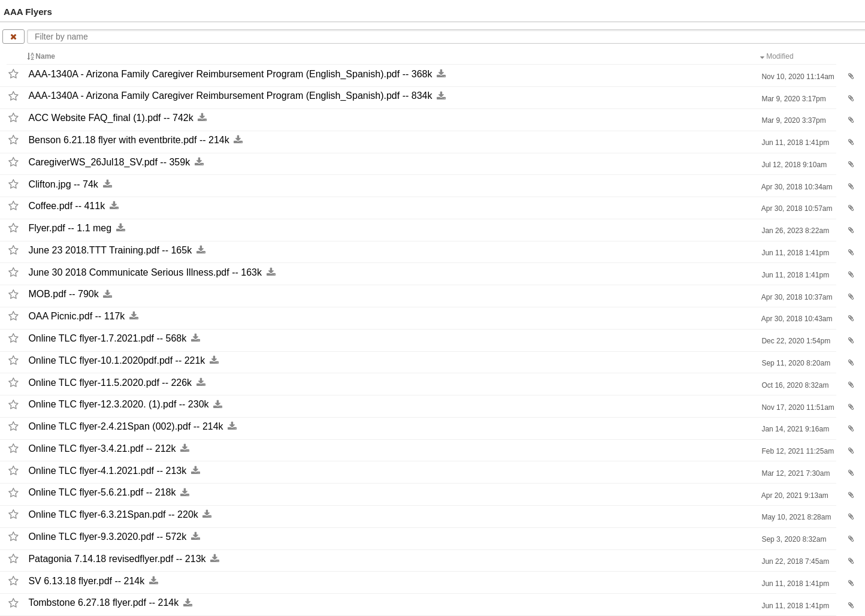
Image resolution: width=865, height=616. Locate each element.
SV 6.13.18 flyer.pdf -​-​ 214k (86, 581)
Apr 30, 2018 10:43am (796, 319)
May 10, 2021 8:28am (795, 517)
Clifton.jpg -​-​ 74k (63, 184)
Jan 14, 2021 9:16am (794, 429)
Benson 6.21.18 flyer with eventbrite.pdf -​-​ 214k (128, 140)
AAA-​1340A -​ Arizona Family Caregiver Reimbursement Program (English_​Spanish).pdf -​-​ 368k (230, 74)
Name (42, 56)
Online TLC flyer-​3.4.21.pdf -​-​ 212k (102, 449)
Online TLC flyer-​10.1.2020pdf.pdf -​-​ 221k (117, 360)
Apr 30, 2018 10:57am (796, 209)
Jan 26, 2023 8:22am (794, 231)
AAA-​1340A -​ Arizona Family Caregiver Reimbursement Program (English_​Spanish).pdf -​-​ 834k (230, 96)
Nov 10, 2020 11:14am (797, 77)
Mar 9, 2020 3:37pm (793, 120)
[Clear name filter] (13, 37)
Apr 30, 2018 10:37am (796, 297)
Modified (778, 56)
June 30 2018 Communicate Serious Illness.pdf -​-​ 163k (145, 272)
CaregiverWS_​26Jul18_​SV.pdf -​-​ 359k (109, 162)
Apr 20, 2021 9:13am (794, 496)
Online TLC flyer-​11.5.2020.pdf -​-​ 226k (110, 383)
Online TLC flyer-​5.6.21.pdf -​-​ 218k (102, 493)
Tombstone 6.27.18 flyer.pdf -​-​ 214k (103, 603)
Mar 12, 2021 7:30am (795, 473)
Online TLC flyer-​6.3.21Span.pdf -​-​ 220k (113, 514)
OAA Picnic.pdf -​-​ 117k (76, 316)
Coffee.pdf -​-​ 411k (66, 206)
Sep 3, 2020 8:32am (793, 539)
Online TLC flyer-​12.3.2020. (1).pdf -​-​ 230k (118, 405)
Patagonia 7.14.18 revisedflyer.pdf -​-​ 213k (117, 559)
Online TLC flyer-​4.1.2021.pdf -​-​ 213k (107, 471)
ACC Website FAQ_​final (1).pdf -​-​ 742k (111, 118)
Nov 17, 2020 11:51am (797, 407)
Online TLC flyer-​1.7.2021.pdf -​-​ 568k (107, 338)
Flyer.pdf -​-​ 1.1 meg (70, 228)
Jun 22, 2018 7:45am (794, 561)
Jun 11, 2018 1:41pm (794, 143)
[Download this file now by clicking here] (441, 74)
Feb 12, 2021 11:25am (797, 451)
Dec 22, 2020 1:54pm (795, 341)
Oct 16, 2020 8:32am (794, 385)
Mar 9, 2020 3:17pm (793, 99)
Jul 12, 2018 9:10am (793, 165)
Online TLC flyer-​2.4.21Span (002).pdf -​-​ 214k (125, 426)
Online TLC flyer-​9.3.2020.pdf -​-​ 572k (107, 537)
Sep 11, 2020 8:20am (795, 363)
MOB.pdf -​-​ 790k (63, 295)
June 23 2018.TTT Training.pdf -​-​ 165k (110, 250)
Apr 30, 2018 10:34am (796, 187)
